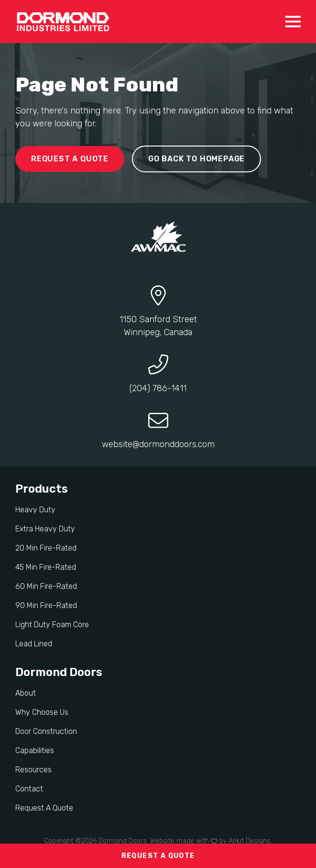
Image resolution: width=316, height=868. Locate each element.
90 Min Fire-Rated (46, 605)
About (26, 693)
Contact (29, 789)
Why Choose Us (42, 712)
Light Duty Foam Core (52, 625)
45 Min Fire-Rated (46, 567)
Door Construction (46, 731)
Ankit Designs (250, 841)
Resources (33, 770)
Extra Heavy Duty (45, 529)
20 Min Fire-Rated (46, 548)
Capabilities (35, 750)
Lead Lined (34, 644)
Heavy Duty (35, 510)
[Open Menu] (293, 22)
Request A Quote (44, 808)
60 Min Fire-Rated (46, 586)
